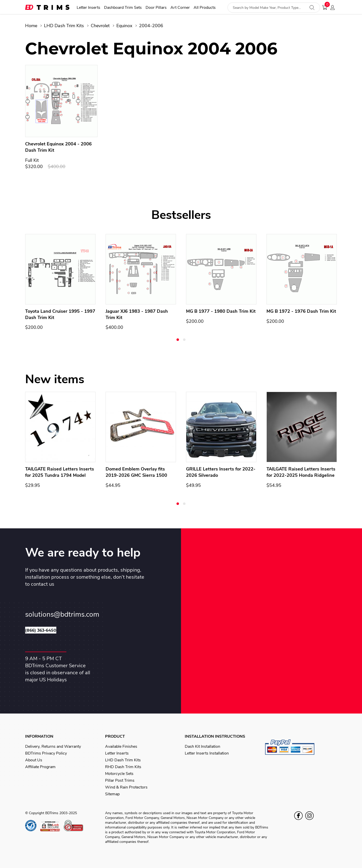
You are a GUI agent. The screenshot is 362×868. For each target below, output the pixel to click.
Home (31, 26)
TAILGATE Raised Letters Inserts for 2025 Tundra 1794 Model (60, 472)
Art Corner (180, 8)
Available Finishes (121, 746)
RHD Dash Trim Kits (123, 767)
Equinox (124, 26)
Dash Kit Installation (202, 746)
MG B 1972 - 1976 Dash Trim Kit (301, 311)
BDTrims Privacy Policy (46, 753)
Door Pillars (156, 8)
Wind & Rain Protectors (126, 787)
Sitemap (112, 794)
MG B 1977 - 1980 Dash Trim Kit (221, 311)
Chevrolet (100, 26)
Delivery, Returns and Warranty (53, 746)
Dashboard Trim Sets (123, 8)
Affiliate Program (40, 767)
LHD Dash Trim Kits (64, 26)
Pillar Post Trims (120, 780)
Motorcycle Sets (119, 774)
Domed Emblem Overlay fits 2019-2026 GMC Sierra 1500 (136, 472)
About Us (34, 760)
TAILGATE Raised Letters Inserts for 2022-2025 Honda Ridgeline (301, 472)
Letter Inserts (88, 8)
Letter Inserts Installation (207, 753)
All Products (205, 8)
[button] (178, 340)
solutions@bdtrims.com (62, 615)
